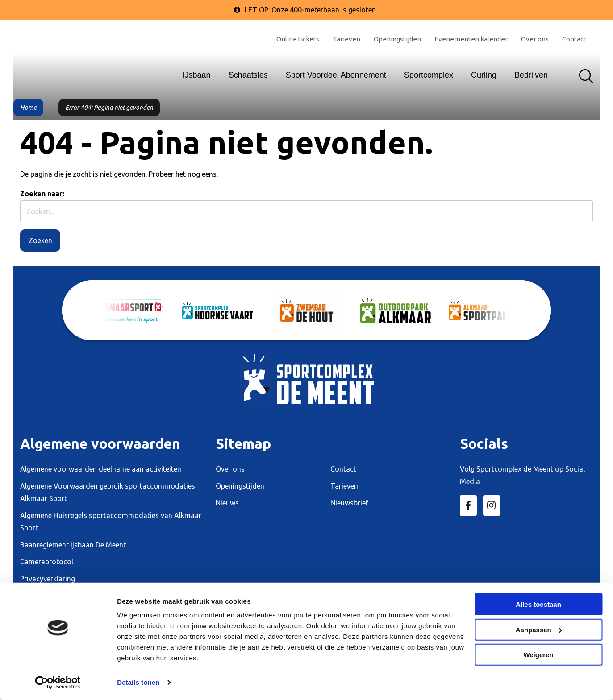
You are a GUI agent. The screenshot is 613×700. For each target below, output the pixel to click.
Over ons (535, 39)
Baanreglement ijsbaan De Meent (73, 545)
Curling (484, 75)
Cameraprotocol (47, 562)
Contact (574, 39)
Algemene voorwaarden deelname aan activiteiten (101, 469)
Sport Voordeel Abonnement (336, 75)
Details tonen (138, 682)
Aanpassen (539, 629)
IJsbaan (197, 75)
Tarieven (346, 39)
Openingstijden (397, 39)
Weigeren (538, 655)
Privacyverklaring (48, 579)
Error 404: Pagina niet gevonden (109, 108)
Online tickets (298, 39)
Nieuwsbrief (349, 503)
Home (28, 108)
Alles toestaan (538, 604)
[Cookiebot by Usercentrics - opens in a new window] (58, 683)
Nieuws (227, 503)
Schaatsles (248, 75)
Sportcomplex (429, 75)
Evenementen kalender (471, 39)
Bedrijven (531, 75)
